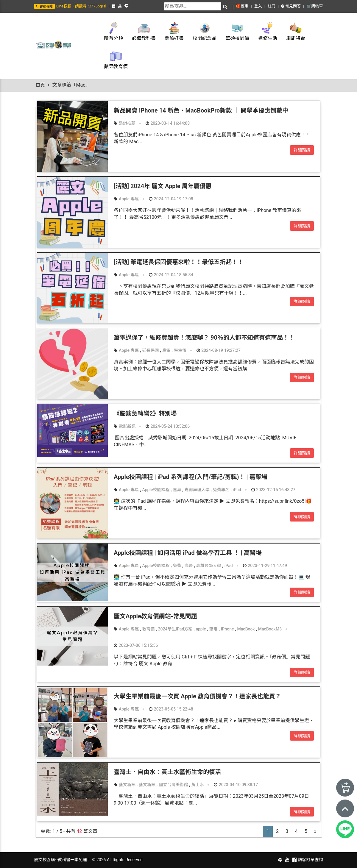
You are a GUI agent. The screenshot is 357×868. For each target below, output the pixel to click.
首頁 (40, 85)
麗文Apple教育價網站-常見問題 (155, 616)
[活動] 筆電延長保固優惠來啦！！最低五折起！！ (179, 262)
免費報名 (221, 490)
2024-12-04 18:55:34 (171, 275)
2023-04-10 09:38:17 (236, 785)
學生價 (180, 350)
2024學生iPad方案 (175, 629)
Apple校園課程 (156, 490)
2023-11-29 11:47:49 (265, 566)
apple (201, 629)
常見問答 (291, 6)
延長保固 (151, 350)
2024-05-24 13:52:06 (168, 426)
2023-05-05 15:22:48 (171, 709)
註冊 (272, 6)
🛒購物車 (315, 6)
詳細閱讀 (302, 150)
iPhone (227, 629)
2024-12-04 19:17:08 (171, 199)
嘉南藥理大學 (197, 490)
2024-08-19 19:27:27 (219, 350)
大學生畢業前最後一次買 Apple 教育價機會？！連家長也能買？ (197, 696)
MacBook (246, 629)
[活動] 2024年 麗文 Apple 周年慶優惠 (163, 186)
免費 (177, 566)
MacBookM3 (270, 629)
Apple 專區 (129, 199)
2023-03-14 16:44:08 (168, 123)
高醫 (189, 566)
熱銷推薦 (127, 123)
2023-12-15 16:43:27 (273, 490)
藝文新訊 (127, 785)
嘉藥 (177, 490)
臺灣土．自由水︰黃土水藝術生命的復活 (167, 772)
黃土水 (197, 785)
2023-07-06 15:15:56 (136, 645)
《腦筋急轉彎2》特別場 (145, 413)
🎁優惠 (242, 6)
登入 (258, 6)
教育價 (149, 629)
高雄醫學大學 (209, 566)
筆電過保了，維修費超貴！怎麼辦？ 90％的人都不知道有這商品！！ (204, 338)
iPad (237, 490)
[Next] (315, 832)
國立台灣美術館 (173, 785)
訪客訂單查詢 (311, 860)
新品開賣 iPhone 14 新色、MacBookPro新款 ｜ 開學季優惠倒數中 (201, 110)
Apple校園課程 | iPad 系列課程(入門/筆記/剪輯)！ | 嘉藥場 (191, 477)
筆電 (166, 350)
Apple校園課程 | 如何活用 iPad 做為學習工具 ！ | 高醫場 (188, 553)
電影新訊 (127, 426)
